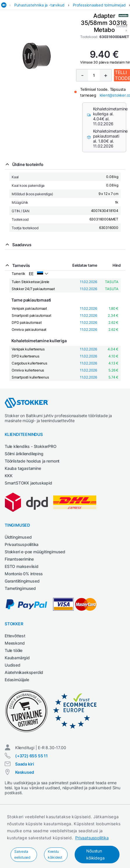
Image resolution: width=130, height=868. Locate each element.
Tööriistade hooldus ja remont (32, 461)
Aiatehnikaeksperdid (24, 672)
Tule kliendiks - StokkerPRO (31, 446)
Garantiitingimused (22, 581)
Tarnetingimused (20, 588)
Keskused (24, 772)
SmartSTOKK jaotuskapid (28, 483)
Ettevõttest (15, 636)
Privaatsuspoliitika (92, 838)
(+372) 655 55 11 (31, 756)
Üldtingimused (18, 537)
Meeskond (15, 643)
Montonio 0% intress (24, 574)
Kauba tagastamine (23, 468)
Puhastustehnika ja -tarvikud (39, 5)
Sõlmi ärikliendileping (24, 454)
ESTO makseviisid (22, 566)
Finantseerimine (19, 559)
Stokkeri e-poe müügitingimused (35, 552)
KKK (8, 476)
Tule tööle (14, 650)
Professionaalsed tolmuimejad (99, 5)
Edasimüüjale (17, 680)
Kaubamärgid (17, 658)
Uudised (13, 665)
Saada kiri (25, 764)
